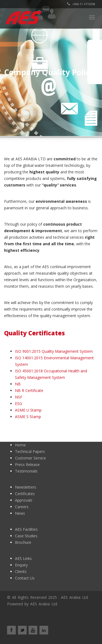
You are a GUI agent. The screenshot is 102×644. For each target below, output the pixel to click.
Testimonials (26, 471)
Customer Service (30, 458)
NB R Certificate (29, 390)
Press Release (27, 464)
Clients (21, 571)
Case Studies (26, 536)
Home (20, 445)
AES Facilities (26, 529)
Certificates (25, 494)
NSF (19, 397)
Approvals (24, 500)
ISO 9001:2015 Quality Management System (54, 351)
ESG (18, 404)
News (20, 513)
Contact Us (25, 578)
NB (18, 384)
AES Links (23, 558)
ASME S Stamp (28, 417)
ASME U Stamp (28, 410)
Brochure (23, 542)
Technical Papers (30, 451)
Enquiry (21, 565)
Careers (22, 507)
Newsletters (26, 487)
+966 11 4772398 (81, 4)
